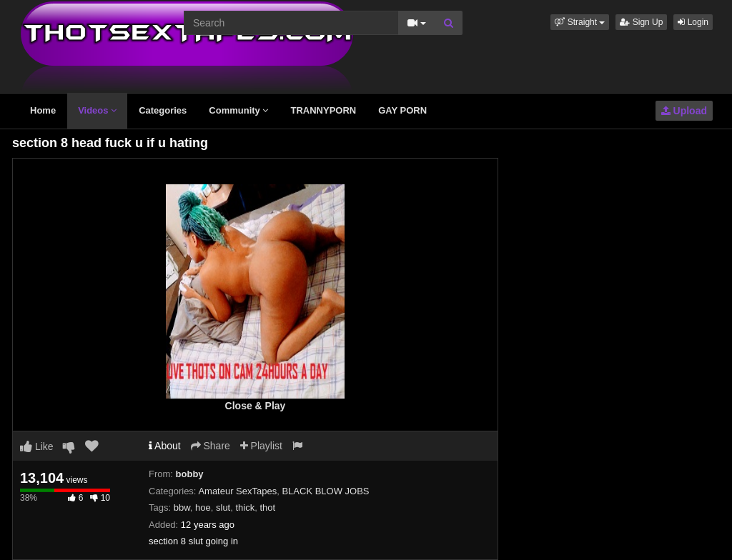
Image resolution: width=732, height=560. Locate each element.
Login (693, 22)
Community (238, 110)
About (165, 446)
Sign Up (641, 22)
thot (267, 507)
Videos (97, 110)
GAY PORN (402, 110)
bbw (182, 507)
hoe (203, 507)
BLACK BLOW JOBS (325, 491)
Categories (163, 110)
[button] (580, 22)
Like (37, 446)
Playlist (261, 446)
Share (211, 446)
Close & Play (256, 406)
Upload (684, 111)
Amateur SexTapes (237, 491)
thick (245, 507)
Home (43, 110)
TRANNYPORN (323, 110)
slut (223, 507)
